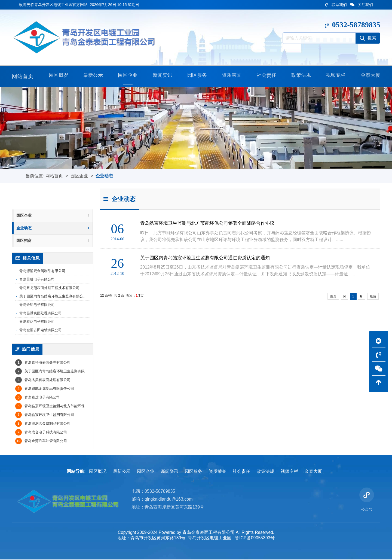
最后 (373, 297)
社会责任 (265, 76)
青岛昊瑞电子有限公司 (37, 280)
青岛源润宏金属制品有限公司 (42, 271)
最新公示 (92, 76)
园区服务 (196, 76)
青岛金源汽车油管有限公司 (41, 441)
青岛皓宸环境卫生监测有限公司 (45, 415)
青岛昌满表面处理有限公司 (41, 313)
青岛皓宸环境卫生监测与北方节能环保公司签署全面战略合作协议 (71, 407)
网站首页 (23, 76)
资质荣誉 (231, 76)
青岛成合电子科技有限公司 (41, 433)
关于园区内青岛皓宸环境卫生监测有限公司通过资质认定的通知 (69, 296)
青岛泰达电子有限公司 (37, 322)
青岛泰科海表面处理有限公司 (43, 363)
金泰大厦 (369, 76)
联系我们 (336, 5)
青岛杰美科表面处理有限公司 (43, 380)
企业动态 (104, 176)
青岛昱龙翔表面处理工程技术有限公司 (49, 288)
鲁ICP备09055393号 (255, 538)
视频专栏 (335, 76)
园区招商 (53, 241)
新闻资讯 (161, 76)
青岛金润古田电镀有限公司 (41, 330)
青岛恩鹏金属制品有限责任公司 (45, 389)
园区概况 (57, 76)
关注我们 (362, 5)
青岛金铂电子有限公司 (37, 305)
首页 (333, 297)
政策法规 (300, 76)
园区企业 (127, 76)
